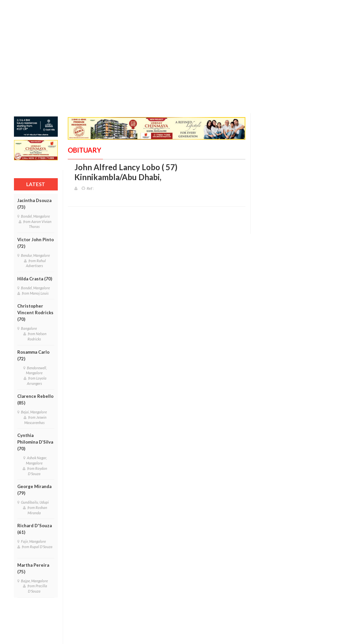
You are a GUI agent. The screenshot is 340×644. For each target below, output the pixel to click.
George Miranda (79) (34, 490)
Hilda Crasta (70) (35, 279)
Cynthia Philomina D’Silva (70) (35, 442)
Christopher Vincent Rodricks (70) (35, 313)
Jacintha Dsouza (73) (34, 204)
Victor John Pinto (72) (36, 243)
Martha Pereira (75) (33, 568)
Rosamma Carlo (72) (33, 355)
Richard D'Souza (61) (35, 529)
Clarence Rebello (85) (35, 399)
